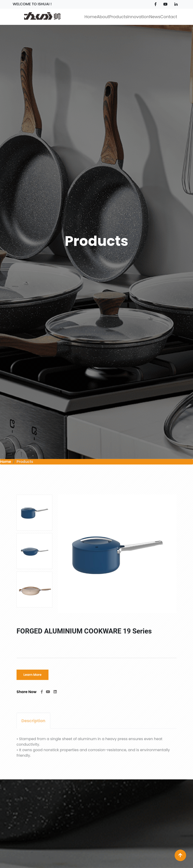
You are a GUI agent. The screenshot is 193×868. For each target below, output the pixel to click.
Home (6, 462)
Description (33, 723)
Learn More (33, 675)
